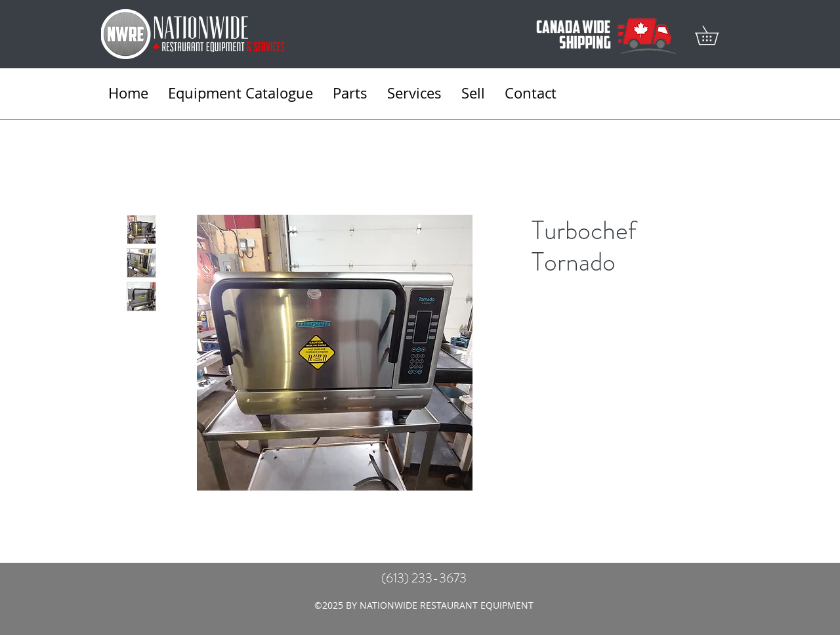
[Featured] (335, 352)
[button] (716, 35)
